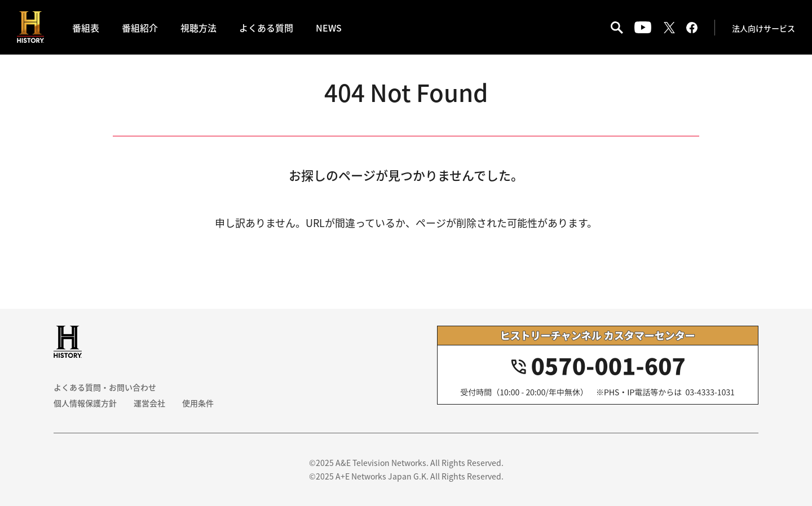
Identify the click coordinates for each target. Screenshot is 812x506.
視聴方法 (198, 28)
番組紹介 (140, 28)
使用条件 (198, 403)
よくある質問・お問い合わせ (105, 387)
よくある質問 (266, 28)
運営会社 (149, 403)
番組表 (86, 28)
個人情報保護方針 (85, 403)
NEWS (329, 28)
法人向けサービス (764, 28)
